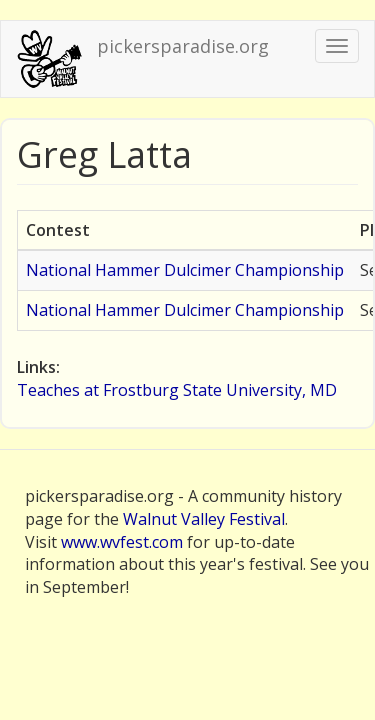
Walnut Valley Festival (204, 519)
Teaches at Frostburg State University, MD (177, 390)
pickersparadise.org (183, 46)
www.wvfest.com (122, 542)
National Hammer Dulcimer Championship (185, 270)
